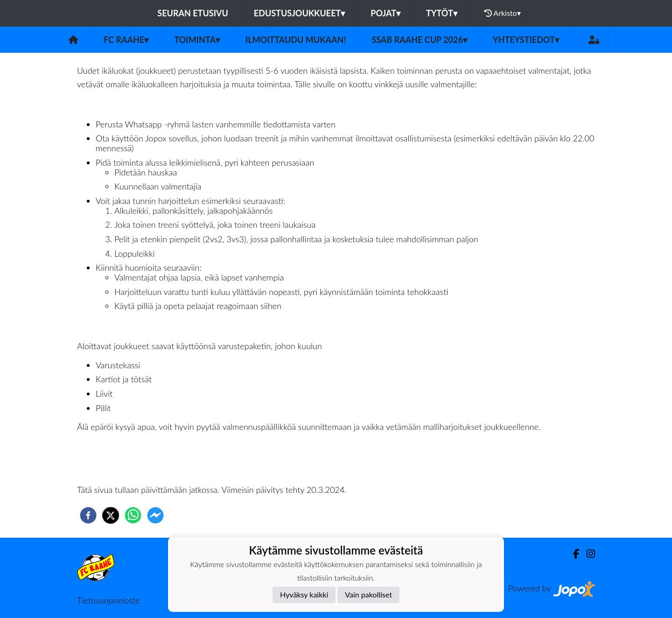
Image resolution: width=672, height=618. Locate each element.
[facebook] (88, 515)
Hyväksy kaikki (304, 594)
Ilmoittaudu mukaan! (296, 40)
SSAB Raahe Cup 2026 (419, 40)
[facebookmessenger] (155, 515)
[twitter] (111, 515)
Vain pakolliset (368, 594)
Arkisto (503, 13)
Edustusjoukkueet (299, 13)
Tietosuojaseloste (108, 600)
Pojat (385, 13)
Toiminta (197, 40)
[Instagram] (587, 554)
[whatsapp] (133, 515)
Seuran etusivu (193, 13)
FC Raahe (126, 40)
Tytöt (442, 13)
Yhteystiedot (526, 40)
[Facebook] (572, 554)
